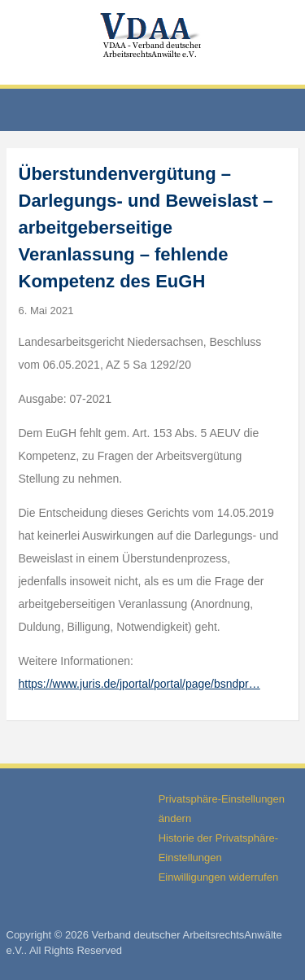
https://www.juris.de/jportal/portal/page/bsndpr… (139, 684)
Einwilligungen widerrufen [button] (218, 877)
